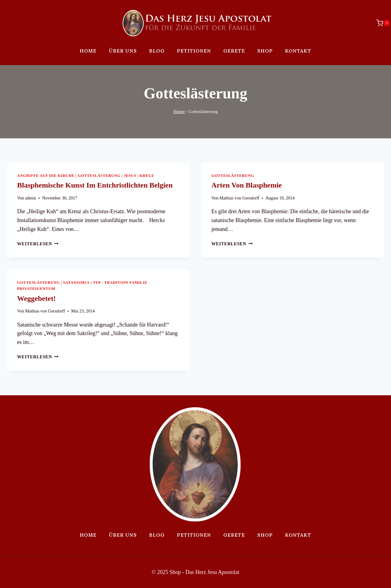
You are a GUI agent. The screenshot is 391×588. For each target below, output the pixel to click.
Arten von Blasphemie (247, 185)
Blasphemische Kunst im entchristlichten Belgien (95, 185)
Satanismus (76, 283)
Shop (265, 51)
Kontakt (298, 51)
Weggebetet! (37, 298)
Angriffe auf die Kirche (46, 176)
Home (88, 51)
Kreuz (147, 176)
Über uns (123, 51)
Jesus (130, 176)
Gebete (234, 51)
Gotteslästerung (99, 176)
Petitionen (194, 51)
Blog (157, 51)
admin (31, 198)
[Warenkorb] (380, 23)
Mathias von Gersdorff (239, 198)
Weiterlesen (38, 244)
